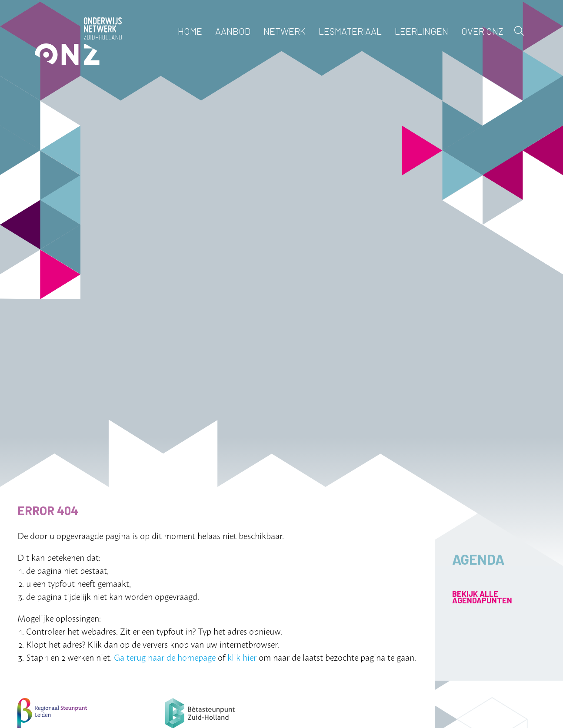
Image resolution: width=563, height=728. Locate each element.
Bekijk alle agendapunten (482, 597)
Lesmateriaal (350, 31)
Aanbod (233, 31)
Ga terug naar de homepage (165, 657)
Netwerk (285, 31)
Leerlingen (421, 31)
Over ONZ (482, 31)
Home (190, 31)
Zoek (519, 31)
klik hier (242, 657)
